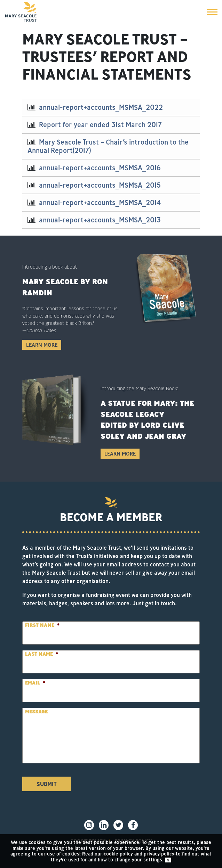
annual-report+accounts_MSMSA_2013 (100, 220)
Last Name (42, 654)
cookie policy (118, 854)
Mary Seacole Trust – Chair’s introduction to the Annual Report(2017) (108, 146)
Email (35, 683)
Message (36, 712)
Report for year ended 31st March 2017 (100, 125)
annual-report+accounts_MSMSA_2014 (100, 202)
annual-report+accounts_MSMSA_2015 (100, 185)
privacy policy (159, 854)
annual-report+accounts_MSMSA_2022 (101, 107)
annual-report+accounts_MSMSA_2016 (100, 168)
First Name (42, 625)
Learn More (42, 345)
